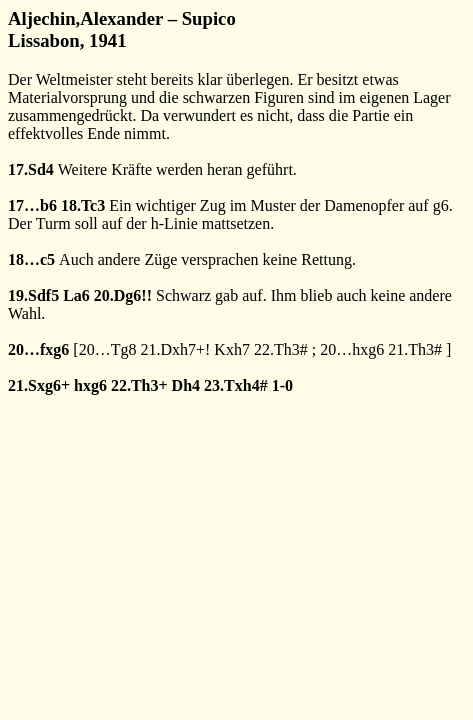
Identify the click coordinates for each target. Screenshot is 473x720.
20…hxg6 (352, 349)
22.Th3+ (139, 385)
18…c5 (31, 259)
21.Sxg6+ (39, 385)
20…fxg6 (38, 349)
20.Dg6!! (123, 295)
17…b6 (32, 205)
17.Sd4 (31, 169)
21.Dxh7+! (175, 349)
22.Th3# (281, 349)
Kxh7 (232, 349)
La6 (76, 295)
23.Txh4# (236, 385)
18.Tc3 (83, 205)
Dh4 (186, 385)
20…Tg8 (108, 349)
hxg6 (90, 385)
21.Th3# (415, 349)
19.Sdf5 (33, 295)
